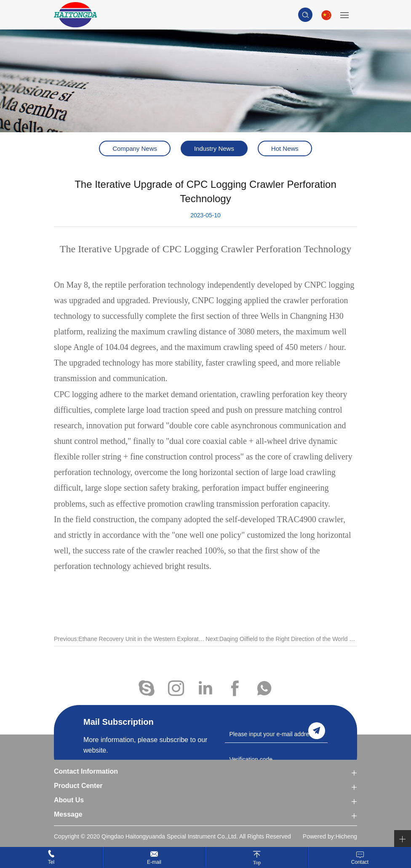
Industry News (214, 148)
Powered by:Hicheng (330, 836)
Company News (135, 148)
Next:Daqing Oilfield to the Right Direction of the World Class (281, 646)
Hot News (285, 148)
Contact (360, 862)
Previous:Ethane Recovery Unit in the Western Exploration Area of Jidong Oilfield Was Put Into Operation (130, 646)
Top (257, 862)
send (317, 731)
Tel (51, 862)
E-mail (154, 862)
